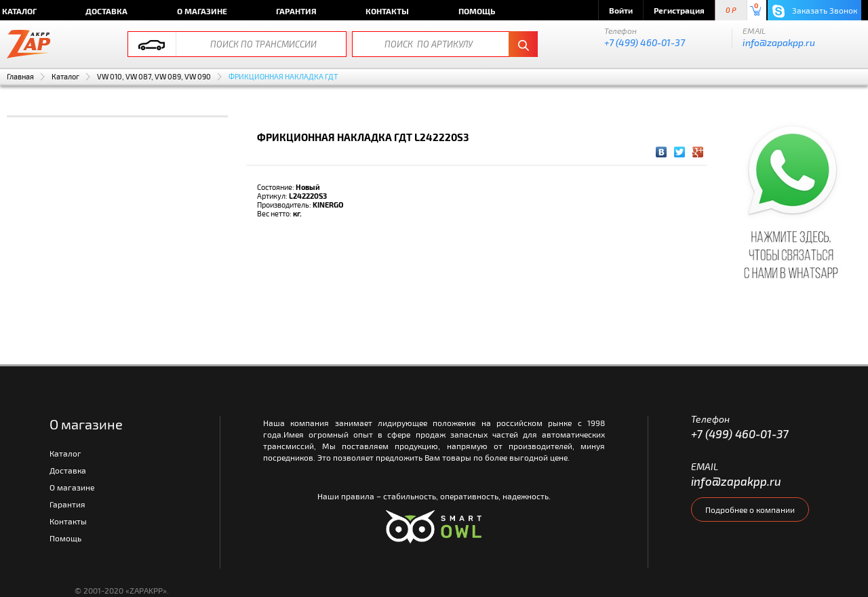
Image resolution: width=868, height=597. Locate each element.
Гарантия (296, 11)
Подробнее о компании (750, 509)
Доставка (106, 11)
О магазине (202, 11)
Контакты (387, 11)
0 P (731, 11)
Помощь (477, 11)
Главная (20, 76)
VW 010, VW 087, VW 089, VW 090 (154, 76)
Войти (621, 10)
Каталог (65, 76)
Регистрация (679, 10)
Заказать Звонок (815, 11)
